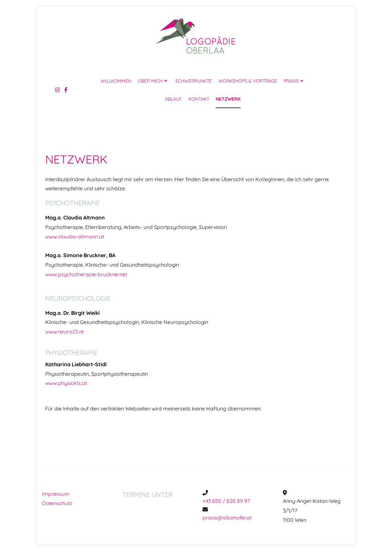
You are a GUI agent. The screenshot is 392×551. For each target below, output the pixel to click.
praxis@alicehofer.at (227, 518)
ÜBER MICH (150, 81)
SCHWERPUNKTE (194, 81)
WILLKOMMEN (116, 81)
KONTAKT (199, 99)
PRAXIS (291, 81)
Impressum (56, 494)
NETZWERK (228, 99)
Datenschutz (57, 503)
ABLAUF (173, 99)
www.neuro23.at (64, 332)
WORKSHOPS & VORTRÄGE (248, 81)
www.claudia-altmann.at (75, 237)
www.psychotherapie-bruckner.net (86, 274)
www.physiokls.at (66, 383)
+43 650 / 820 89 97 (226, 501)
